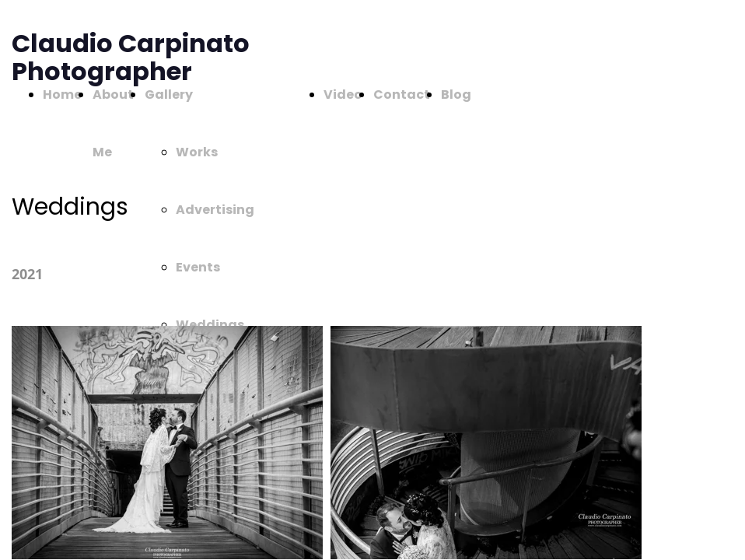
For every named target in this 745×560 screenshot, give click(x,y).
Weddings (210, 325)
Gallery (169, 94)
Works (197, 152)
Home (62, 94)
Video (343, 94)
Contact (402, 94)
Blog (456, 94)
